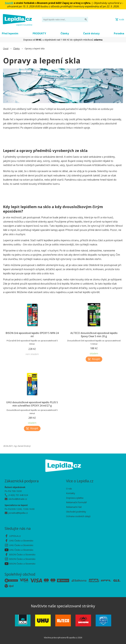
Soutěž (9, 3)
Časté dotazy (91, 33)
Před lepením (10, 33)
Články (65, 33)
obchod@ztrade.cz (18, 499)
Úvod (6, 49)
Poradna (119, 33)
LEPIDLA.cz (15, 536)
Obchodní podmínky (76, 512)
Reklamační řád (74, 507)
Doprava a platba (75, 498)
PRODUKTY (39, 33)
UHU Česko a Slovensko (21, 541)
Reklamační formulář (76, 502)
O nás (69, 489)
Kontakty (71, 493)
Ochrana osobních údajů (78, 516)
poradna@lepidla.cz (18, 513)
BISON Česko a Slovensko (22, 554)
